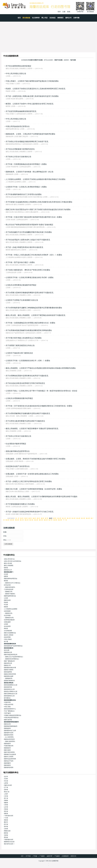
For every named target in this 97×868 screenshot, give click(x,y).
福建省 (6, 803)
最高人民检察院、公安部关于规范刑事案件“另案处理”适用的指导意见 (32, 429)
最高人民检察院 (9, 566)
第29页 (60, 520)
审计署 (6, 642)
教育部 (6, 581)
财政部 (6, 607)
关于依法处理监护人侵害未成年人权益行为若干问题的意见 (28, 240)
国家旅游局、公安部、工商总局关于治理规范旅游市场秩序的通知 (30, 134)
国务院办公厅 (8, 570)
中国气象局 (7, 713)
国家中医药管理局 (9, 752)
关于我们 (28, 856)
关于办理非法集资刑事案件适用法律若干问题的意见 (25, 421)
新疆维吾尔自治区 (9, 842)
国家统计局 (7, 665)
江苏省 (6, 796)
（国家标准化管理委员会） (12, 659)
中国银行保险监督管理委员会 (13, 715)
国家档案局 (7, 763)
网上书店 (45, 18)
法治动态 (52, 18)
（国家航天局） (9, 592)
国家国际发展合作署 (10, 668)
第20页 (17, 520)
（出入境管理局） (9, 737)
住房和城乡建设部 (9, 620)
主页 (22, 856)
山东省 (6, 807)
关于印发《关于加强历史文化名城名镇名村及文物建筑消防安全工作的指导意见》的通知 (39, 406)
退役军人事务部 (9, 635)
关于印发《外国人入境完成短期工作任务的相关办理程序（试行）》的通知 (34, 255)
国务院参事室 (8, 672)
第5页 (38, 518)
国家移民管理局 (9, 735)
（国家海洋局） (9, 613)
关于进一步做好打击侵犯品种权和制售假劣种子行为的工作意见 (30, 512)
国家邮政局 (7, 748)
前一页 (17, 518)
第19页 (12, 520)
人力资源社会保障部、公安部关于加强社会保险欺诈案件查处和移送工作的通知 (36, 179)
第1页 (22, 518)
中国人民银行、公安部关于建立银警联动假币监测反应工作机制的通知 (32, 81)
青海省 (6, 837)
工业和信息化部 (9, 589)
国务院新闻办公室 (9, 696)
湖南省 (6, 813)
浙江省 (6, 798)
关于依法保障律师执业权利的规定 (18, 66)
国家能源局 (7, 728)
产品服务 (57, 856)
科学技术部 (7, 585)
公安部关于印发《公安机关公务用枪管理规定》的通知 (26, 187)
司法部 (6, 605)
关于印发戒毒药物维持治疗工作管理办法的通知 (24, 194)
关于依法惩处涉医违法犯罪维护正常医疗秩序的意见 (25, 383)
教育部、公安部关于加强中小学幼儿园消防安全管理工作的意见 (30, 104)
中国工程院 (7, 707)
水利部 (6, 624)
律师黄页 (60, 18)
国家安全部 (7, 600)
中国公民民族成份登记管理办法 (18, 126)
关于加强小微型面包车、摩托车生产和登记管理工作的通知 (28, 270)
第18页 (7, 520)
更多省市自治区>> (9, 844)
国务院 (6, 568)
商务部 (6, 629)
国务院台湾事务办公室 (11, 691)
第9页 (55, 518)
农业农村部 (7, 626)
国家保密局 (7, 765)
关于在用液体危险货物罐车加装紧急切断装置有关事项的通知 (29, 330)
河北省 (6, 781)
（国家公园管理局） (10, 741)
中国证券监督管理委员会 (11, 718)
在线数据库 (65, 856)
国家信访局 (7, 724)
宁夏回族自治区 (9, 840)
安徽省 (6, 800)
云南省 (6, 829)
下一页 (65, 520)
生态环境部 (7, 615)
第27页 (50, 520)
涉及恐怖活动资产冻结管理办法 (18, 466)
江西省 (6, 805)
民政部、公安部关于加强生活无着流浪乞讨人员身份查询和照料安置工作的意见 (36, 89)
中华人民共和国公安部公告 (16, 74)
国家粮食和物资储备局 (11, 726)
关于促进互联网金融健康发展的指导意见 (21, 111)
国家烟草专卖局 (9, 733)
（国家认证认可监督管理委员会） (14, 657)
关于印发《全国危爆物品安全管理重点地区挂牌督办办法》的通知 (30, 323)
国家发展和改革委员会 (11, 579)
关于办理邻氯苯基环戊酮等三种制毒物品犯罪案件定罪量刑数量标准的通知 (34, 308)
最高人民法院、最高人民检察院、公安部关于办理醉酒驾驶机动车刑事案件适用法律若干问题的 (41, 497)
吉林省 (6, 790)
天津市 (6, 779)
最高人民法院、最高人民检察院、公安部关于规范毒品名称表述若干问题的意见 (36, 315)
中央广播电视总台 (9, 711)
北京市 (6, 777)
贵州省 (6, 827)
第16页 (88, 518)
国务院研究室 (8, 687)
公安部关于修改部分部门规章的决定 (19, 353)
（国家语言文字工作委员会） (13, 583)
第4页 (34, 518)
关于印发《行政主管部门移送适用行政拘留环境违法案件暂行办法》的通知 (34, 217)
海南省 (6, 820)
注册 (64, 12)
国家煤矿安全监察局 (10, 754)
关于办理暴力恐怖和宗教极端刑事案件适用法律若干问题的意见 (30, 293)
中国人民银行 (8, 639)
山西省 (6, 783)
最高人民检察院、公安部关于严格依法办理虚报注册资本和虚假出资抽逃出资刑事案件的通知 (41, 368)
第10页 (59, 518)
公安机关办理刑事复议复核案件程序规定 (21, 285)
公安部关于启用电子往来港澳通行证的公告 (22, 300)
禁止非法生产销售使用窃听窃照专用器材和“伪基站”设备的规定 (29, 225)
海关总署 (7, 650)
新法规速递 (26, 18)
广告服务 (42, 856)
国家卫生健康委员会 (10, 633)
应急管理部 (7, 637)
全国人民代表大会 (9, 559)
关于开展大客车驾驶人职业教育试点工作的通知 (24, 338)
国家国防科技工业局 (10, 731)
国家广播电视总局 (9, 661)
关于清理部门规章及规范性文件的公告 (20, 345)
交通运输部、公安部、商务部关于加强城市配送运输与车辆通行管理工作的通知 (36, 459)
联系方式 (74, 856)
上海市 (6, 794)
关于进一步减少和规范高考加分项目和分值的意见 (24, 247)
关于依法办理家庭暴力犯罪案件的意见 (20, 149)
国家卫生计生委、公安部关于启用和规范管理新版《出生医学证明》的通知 (34, 489)
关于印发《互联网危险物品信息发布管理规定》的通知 (26, 164)
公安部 (6, 598)
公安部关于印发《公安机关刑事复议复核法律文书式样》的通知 (30, 277)
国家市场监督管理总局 (11, 655)
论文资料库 (36, 18)
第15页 (83, 518)
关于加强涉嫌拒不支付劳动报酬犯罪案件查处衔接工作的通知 (29, 232)
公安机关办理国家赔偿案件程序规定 (19, 398)
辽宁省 (6, 787)
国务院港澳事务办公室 (11, 685)
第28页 (55, 520)
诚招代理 (50, 856)
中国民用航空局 (9, 746)
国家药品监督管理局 (10, 759)
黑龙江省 (7, 792)
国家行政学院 (8, 720)
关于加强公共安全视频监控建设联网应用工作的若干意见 (27, 142)
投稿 (69, 12)
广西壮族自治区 (9, 816)
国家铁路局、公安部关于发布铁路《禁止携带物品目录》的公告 (30, 172)
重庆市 (6, 822)
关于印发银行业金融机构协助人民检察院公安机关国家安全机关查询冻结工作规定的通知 (39, 202)
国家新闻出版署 (9, 676)
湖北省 (6, 811)
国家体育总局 (8, 663)
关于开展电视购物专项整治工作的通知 (20, 504)
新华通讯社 (7, 698)
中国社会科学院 (9, 705)
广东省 (6, 818)
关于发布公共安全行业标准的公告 (18, 157)
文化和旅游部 (8, 631)
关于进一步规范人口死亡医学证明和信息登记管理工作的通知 (29, 481)
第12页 (69, 518)
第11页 (64, 518)
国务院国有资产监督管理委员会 (13, 646)
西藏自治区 (7, 831)
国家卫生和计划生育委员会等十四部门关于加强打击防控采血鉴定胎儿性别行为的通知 (38, 210)
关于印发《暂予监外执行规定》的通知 (20, 262)
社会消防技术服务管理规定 (16, 444)
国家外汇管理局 (9, 757)
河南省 (6, 809)
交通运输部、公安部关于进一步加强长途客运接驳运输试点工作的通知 (32, 474)
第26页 (46, 520)
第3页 (30, 518)
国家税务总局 (8, 652)
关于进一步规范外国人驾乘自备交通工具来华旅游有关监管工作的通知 (32, 96)
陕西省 (6, 833)
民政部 (6, 602)
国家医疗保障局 (9, 670)
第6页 (42, 518)
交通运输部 (7, 622)
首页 (19, 18)
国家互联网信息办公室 (11, 694)
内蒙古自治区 (8, 785)
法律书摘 (76, 18)
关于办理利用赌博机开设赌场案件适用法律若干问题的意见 (28, 413)
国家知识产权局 (9, 761)
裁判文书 (68, 18)
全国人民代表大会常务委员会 (13, 561)
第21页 (22, 520)
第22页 (27, 520)
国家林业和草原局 (9, 739)
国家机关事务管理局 (10, 674)
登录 (59, 12)
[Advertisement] (48, 36)
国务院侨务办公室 (9, 689)
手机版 (35, 856)
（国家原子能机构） (10, 594)
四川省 (6, 824)
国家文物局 (7, 750)
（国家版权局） (9, 678)
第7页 (47, 518)
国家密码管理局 (9, 767)
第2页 (26, 518)
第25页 (41, 520)
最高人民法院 (8, 563)
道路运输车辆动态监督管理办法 (18, 451)
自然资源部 (7, 611)
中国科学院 (7, 702)
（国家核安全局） (9, 618)
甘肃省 (6, 835)
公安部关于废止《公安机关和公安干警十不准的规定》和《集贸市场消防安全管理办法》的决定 (41, 391)
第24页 (36, 520)
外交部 (6, 574)
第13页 (74, 518)
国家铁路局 (7, 744)
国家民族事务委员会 (10, 596)
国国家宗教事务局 (9, 681)
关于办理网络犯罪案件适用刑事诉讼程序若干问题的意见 (27, 376)
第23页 (31, 520)
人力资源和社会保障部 (11, 609)
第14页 (78, 518)
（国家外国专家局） (10, 587)
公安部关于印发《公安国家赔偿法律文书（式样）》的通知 (28, 361)
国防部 (6, 576)
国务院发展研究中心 (10, 709)
